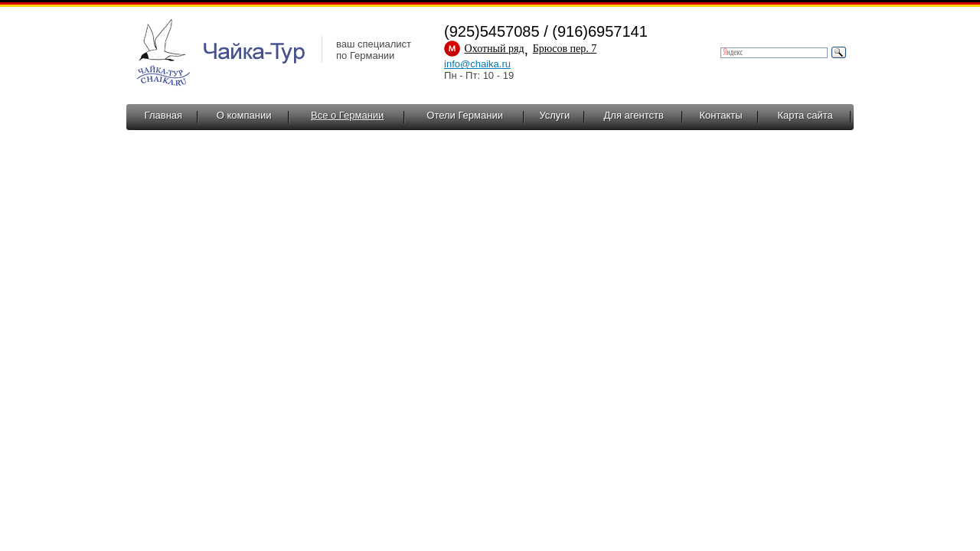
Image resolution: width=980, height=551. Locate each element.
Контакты (720, 115)
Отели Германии (465, 115)
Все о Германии (347, 115)
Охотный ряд (495, 49)
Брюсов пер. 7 (565, 49)
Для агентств (634, 115)
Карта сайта (805, 115)
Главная (163, 115)
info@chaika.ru (477, 64)
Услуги (554, 115)
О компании (244, 115)
